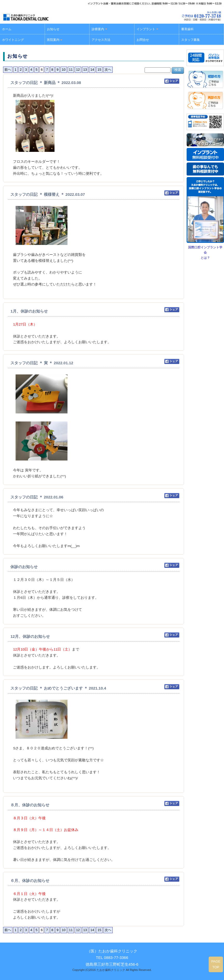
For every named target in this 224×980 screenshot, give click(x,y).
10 (64, 70)
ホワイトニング (13, 40)
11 (71, 70)
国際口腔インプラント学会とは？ (205, 253)
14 (92, 70)
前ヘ (8, 70)
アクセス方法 (101, 40)
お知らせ (53, 29)
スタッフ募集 (191, 40)
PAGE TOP (216, 964)
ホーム (7, 29)
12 (78, 70)
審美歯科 (187, 29)
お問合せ (143, 40)
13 (85, 70)
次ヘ (108, 70)
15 (99, 70)
